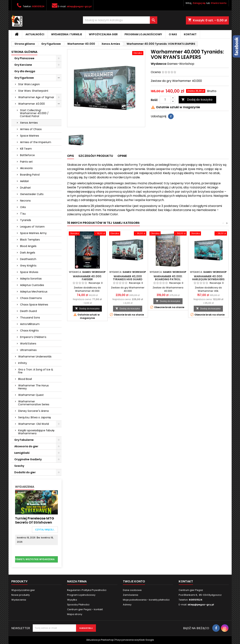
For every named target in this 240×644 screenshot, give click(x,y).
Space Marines (30, 136)
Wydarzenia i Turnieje (67, 34)
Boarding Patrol (30, 175)
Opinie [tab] (122, 156)
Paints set (26, 162)
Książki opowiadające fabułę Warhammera (36, 432)
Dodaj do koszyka (197, 100)
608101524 (38, 6)
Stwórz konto (219, 3)
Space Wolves (29, 272)
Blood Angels (28, 246)
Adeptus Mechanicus (34, 292)
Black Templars (30, 240)
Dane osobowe (132, 590)
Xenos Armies (29, 123)
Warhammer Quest (31, 395)
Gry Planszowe (24, 58)
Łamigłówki (22, 453)
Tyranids (26, 220)
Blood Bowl (25, 379)
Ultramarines (28, 350)
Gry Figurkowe (24, 78)
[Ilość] (165, 100)
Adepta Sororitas (31, 279)
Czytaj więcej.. (45, 530)
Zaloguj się (199, 3)
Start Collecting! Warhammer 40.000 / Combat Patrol (34, 113)
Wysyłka (72, 600)
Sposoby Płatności (78, 605)
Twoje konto (134, 581)
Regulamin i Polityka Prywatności (87, 590)
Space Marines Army (33, 233)
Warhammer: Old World (34, 424)
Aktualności (35, 34)
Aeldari (24, 181)
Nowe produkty (21, 595)
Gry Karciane (23, 65)
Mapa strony (75, 614)
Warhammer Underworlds (35, 357)
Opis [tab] (71, 156)
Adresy (127, 605)
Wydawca (158, 64)
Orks (23, 207)
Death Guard (28, 311)
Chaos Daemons (31, 298)
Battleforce (27, 155)
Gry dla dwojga (25, 71)
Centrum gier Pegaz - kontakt (85, 609)
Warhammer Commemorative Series (34, 403)
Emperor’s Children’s (33, 337)
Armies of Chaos (31, 129)
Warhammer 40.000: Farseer (87, 278)
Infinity (23, 363)
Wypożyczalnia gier (103, 34)
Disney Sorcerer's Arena (33, 411)
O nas (173, 34)
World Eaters (28, 344)
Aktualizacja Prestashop (100, 640)
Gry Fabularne (24, 440)
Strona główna (24, 52)
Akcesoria (26, 168)
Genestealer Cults (32, 194)
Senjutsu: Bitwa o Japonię (35, 417)
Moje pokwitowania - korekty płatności (146, 600)
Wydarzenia (25, 487)
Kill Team (26, 149)
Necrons (25, 201)
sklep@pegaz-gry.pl (79, 6)
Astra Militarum (30, 324)
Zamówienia (131, 595)
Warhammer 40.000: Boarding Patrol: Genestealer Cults (168, 279)
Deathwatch (28, 259)
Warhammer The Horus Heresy (33, 387)
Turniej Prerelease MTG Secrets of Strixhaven (35, 520)
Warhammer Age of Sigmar (36, 97)
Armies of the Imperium (36, 142)
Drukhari (25, 188)
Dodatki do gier (25, 472)
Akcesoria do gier (26, 446)
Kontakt (190, 34)
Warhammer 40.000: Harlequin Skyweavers (208, 278)
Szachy (19, 466)
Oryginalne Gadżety (28, 459)
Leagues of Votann (32, 227)
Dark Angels (28, 253)
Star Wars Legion (29, 84)
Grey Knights (28, 266)
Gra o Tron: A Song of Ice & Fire (36, 371)
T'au (23, 214)
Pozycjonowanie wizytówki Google (135, 640)
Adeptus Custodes (32, 285)
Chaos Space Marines (34, 305)
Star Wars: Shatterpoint (33, 91)
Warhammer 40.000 (32, 104)
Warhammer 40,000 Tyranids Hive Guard (128, 278)
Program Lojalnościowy (143, 34)
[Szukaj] (120, 20)
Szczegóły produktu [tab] (96, 156)
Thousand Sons (30, 318)
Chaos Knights (29, 331)
